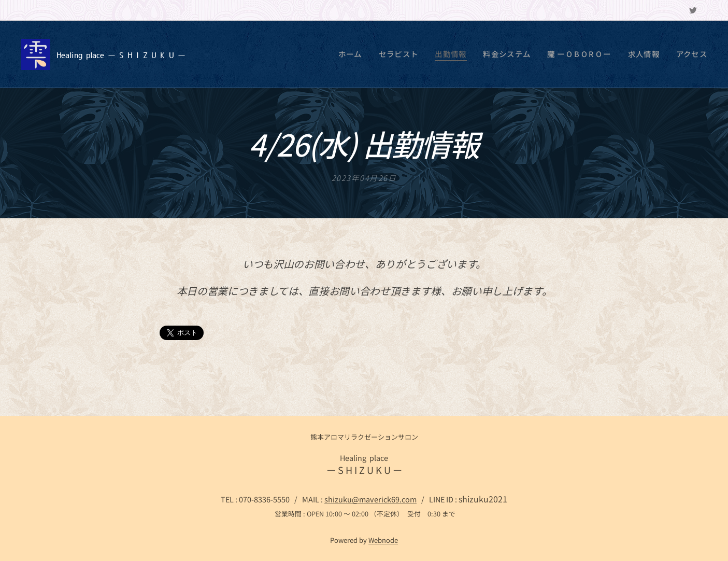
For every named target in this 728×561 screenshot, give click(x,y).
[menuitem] (384, 54)
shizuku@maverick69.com (370, 499)
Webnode (383, 540)
